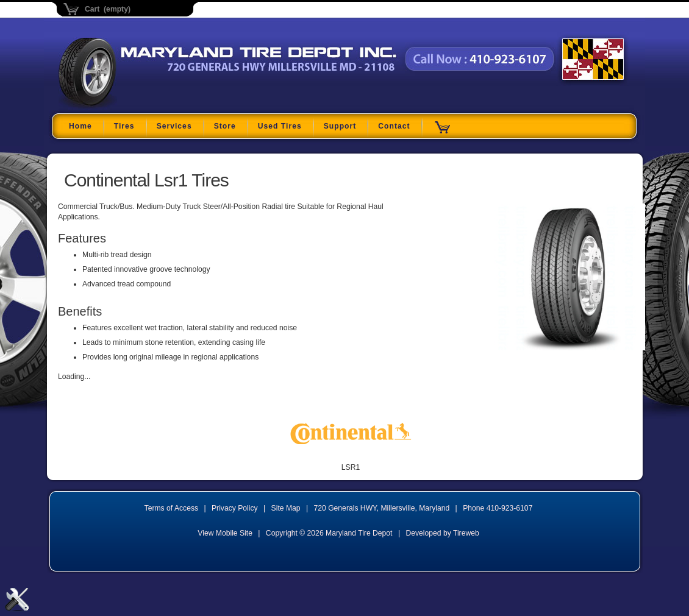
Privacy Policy (235, 508)
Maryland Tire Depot (135, 106)
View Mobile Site (225, 533)
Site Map (286, 508)
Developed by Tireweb (442, 533)
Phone (498, 508)
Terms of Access (172, 508)
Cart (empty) (108, 9)
